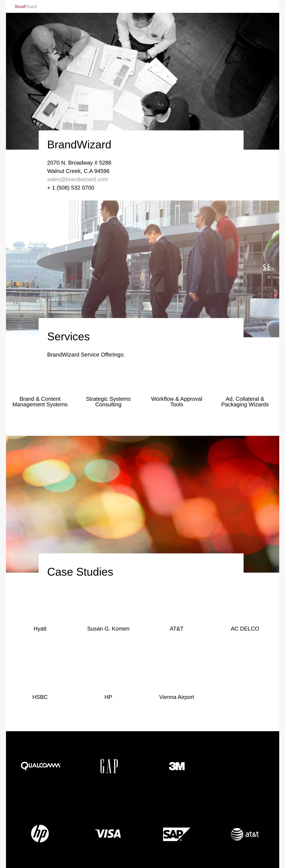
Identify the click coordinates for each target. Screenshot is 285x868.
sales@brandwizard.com (78, 179)
